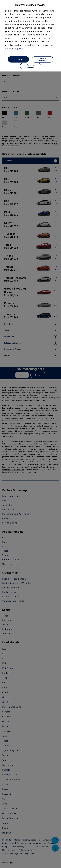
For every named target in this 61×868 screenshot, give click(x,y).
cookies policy (16, 48)
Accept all (18, 59)
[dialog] (30, 434)
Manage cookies (43, 59)
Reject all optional (30, 66)
